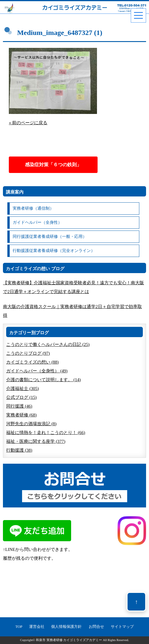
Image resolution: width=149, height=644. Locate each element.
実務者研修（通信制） (33, 208)
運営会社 (37, 627)
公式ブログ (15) (21, 397)
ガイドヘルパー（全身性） (37, 222)
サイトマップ (122, 627)
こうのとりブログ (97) (28, 353)
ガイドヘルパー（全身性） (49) (37, 371)
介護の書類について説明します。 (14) (43, 380)
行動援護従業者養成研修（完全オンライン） (54, 251)
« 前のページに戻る (28, 123)
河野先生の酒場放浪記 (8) (31, 424)
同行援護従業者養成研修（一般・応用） (50, 237)
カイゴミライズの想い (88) (32, 362)
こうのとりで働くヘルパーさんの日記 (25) (48, 344)
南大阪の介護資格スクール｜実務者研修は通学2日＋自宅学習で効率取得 (72, 311)
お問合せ (96, 627)
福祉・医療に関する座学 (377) (36, 441)
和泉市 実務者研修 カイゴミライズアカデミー (69, 640)
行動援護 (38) (19, 450)
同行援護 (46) (19, 406)
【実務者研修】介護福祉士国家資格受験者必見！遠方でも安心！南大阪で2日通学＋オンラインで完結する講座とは (73, 287)
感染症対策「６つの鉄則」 (53, 165)
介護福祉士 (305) (22, 389)
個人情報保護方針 (66, 627)
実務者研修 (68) (21, 415)
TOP (19, 627)
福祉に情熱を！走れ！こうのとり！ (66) (46, 433)
